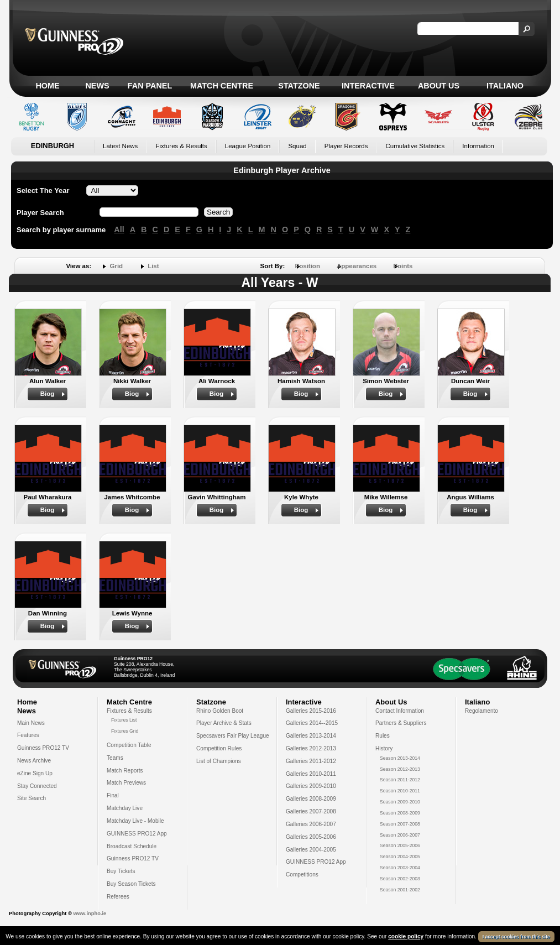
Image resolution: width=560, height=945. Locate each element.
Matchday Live (125, 808)
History (384, 748)
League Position (248, 146)
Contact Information (400, 711)
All (119, 229)
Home (47, 86)
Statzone (299, 86)
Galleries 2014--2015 (312, 723)
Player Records (346, 146)
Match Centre (222, 86)
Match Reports (125, 771)
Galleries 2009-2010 (311, 786)
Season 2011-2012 (400, 780)
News (97, 86)
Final (113, 795)
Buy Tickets (121, 871)
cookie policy (406, 937)
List (153, 266)
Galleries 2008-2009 (311, 799)
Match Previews (126, 783)
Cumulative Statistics (415, 146)
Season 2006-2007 (400, 835)
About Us (439, 86)
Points (403, 266)
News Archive (34, 761)
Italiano (505, 86)
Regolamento (482, 711)
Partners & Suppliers (401, 723)
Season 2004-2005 (400, 857)
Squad (297, 146)
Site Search (32, 798)
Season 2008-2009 (400, 813)
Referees (118, 897)
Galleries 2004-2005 (311, 850)
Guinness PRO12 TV (43, 748)
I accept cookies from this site (516, 937)
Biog (48, 394)
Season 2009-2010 (400, 802)
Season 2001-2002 (400, 890)
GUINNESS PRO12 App (137, 834)
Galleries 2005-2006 (311, 837)
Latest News (120, 146)
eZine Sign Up (35, 773)
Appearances (357, 266)
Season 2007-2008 (400, 824)
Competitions (302, 874)
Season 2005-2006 (400, 845)
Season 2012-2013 (400, 769)
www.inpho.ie (90, 913)
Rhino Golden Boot (220, 711)
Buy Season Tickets (131, 884)
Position (308, 266)
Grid (116, 266)
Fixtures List (124, 720)
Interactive (368, 86)
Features (28, 735)
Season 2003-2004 (400, 868)
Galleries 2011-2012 (311, 761)
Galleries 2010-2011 (311, 774)
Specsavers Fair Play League (233, 736)
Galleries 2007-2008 (311, 811)
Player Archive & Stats (224, 723)
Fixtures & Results (181, 146)
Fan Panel (150, 86)
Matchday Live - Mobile (135, 821)
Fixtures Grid (125, 731)
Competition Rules (219, 748)
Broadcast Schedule (132, 846)
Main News (31, 723)
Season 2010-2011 (400, 791)
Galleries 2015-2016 (311, 711)
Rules (383, 736)
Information (478, 146)
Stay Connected (37, 786)
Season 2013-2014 (400, 758)
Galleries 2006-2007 (311, 824)
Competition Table (129, 745)
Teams (115, 758)
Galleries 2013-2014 (311, 736)
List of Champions (219, 761)
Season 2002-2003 (400, 879)
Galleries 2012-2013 (311, 748)
